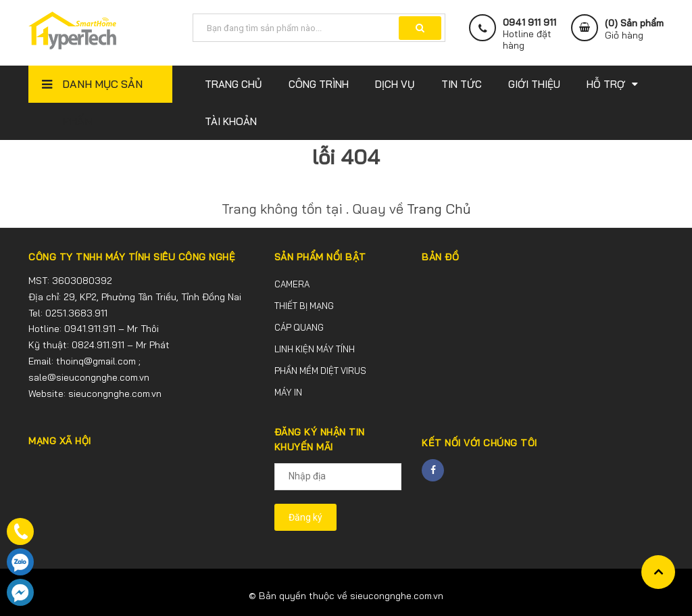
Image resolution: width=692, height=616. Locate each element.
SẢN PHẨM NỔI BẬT (320, 257)
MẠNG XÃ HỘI (60, 441)
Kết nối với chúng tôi (479, 443)
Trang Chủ (439, 209)
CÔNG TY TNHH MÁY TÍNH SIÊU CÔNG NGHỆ (132, 257)
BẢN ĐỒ (440, 257)
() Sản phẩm (634, 29)
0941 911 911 (529, 23)
